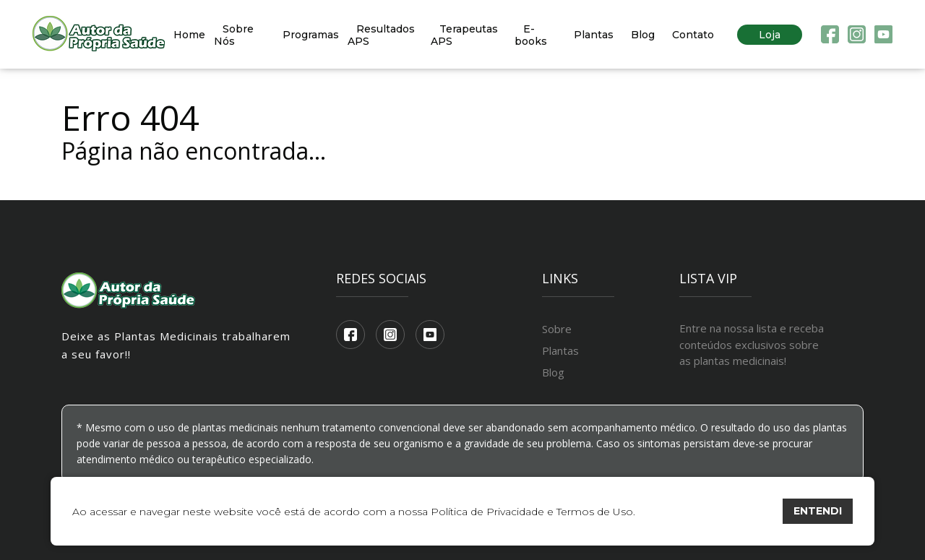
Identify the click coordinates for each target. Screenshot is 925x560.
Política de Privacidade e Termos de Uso (532, 512)
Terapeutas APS (464, 35)
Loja (770, 35)
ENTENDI (818, 511)
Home (189, 35)
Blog (643, 35)
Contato (693, 35)
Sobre (557, 329)
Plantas (594, 35)
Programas (311, 35)
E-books (531, 35)
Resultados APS (381, 35)
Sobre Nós (234, 35)
